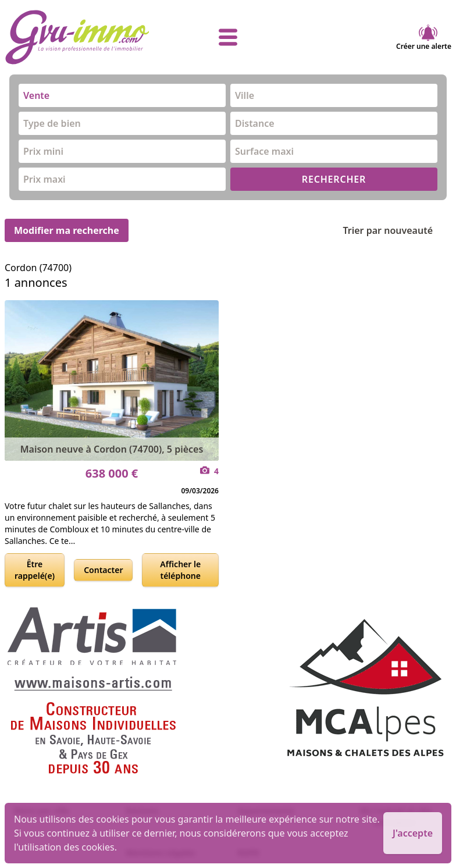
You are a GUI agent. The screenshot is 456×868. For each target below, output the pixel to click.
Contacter (103, 570)
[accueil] (79, 37)
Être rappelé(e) (35, 570)
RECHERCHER (334, 179)
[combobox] (122, 95)
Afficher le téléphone (180, 570)
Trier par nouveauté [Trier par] (397, 230)
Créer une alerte (424, 37)
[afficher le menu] (228, 37)
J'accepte (413, 833)
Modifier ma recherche (67, 230)
